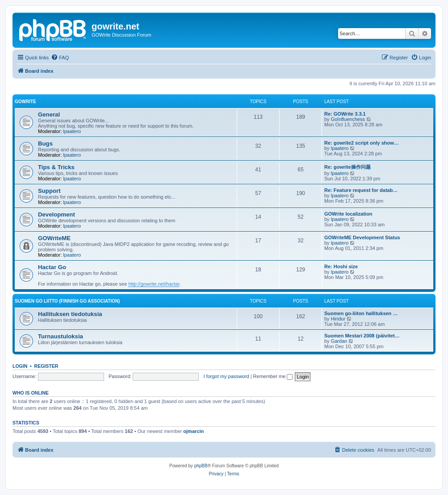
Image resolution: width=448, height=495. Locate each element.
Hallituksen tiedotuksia (70, 314)
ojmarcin (193, 431)
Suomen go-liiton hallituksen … (361, 313)
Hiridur (338, 319)
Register (46, 366)
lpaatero (72, 131)
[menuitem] (60, 58)
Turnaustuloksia (61, 336)
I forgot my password (226, 376)
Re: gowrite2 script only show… (362, 143)
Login (20, 366)
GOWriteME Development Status (362, 237)
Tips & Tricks (56, 167)
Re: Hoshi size (341, 266)
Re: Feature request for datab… (361, 190)
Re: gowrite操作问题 (348, 167)
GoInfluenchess (348, 119)
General (49, 114)
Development (57, 214)
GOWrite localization (348, 214)
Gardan (339, 341)
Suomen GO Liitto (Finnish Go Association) (67, 301)
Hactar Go (52, 267)
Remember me (273, 376)
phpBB (201, 466)
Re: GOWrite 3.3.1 (345, 114)
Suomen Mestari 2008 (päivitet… (362, 336)
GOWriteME (54, 238)
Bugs (45, 144)
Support (49, 191)
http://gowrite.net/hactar (154, 284)
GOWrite (25, 102)
